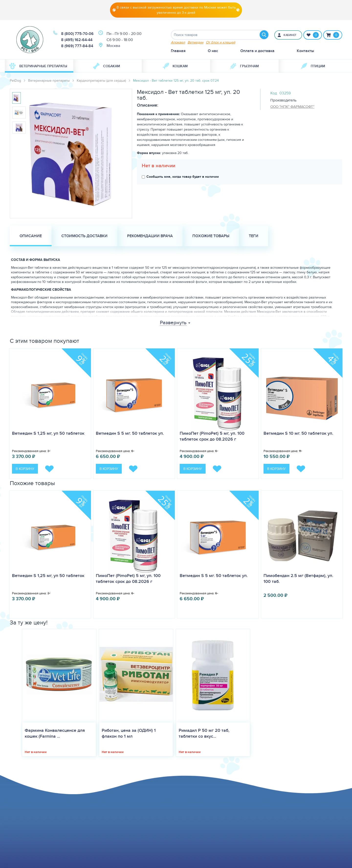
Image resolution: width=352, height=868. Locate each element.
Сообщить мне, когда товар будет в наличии (180, 177)
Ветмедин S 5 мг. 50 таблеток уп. (130, 433)
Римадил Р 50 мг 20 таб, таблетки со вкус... (204, 733)
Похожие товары (211, 236)
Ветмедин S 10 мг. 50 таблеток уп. (298, 433)
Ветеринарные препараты (38, 66)
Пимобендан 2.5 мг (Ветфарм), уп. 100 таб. (298, 579)
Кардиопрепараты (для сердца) (101, 80)
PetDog (15, 80)
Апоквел (178, 42)
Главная (178, 51)
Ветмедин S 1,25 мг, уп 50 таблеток (48, 433)
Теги (254, 236)
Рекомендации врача (150, 236)
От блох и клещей (220, 42)
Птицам (313, 66)
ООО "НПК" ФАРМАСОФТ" (292, 106)
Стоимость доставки (84, 236)
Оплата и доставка (257, 51)
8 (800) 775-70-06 (77, 34)
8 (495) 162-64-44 (77, 40)
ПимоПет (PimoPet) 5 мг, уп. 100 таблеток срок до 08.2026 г (212, 436)
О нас (213, 51)
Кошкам (175, 66)
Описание (31, 236)
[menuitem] (39, 66)
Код (274, 93)
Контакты (305, 51)
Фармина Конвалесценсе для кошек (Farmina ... (55, 733)
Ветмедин (195, 42)
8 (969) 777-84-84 (77, 46)
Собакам (107, 66)
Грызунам (244, 66)
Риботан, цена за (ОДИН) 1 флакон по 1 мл (129, 733)
